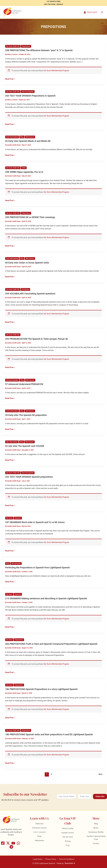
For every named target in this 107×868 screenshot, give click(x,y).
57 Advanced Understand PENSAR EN (24, 384)
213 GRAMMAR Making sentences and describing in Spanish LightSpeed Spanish (46, 599)
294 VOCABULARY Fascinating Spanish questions (30, 294)
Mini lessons (30, 137)
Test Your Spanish (28, 92)
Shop (39, 836)
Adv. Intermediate (12, 442)
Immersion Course (39, 828)
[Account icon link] (90, 12)
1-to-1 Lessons (39, 832)
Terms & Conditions (67, 859)
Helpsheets (39, 840)
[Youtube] (13, 843)
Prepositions (26, 46)
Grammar (18, 518)
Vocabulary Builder (96, 832)
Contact (96, 843)
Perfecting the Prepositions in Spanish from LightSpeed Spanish (37, 568)
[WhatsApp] (18, 843)
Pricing (68, 841)
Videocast (39, 824)
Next (101, 774)
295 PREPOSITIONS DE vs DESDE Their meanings (30, 217)
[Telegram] (11, 847)
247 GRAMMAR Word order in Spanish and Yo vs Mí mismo (35, 522)
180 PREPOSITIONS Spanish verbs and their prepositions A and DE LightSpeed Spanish (49, 735)
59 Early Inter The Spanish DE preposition (26, 415)
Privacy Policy (51, 859)
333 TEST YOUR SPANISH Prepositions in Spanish (30, 96)
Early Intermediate (12, 137)
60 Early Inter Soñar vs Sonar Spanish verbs (27, 263)
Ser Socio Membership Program (56, 71)
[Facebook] (3, 843)
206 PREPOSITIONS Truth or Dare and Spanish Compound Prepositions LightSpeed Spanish (51, 644)
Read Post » (10, 79)
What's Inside (68, 828)
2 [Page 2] (51, 774)
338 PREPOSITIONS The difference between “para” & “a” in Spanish (39, 51)
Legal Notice (38, 859)
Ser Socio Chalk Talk (13, 46)
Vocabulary (25, 290)
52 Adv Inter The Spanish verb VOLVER (25, 446)
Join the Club (68, 837)
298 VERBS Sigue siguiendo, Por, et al (24, 172)
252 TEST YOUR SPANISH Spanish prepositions (29, 477)
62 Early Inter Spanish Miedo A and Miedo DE (28, 141)
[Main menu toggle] (102, 12)
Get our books (16, 564)
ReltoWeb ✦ (70, 863)
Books (96, 828)
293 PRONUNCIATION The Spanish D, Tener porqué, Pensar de (37, 339)
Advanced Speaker (12, 380)
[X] (8, 843)
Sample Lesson (68, 833)
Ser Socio (9, 518)
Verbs (24, 168)
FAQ (68, 845)
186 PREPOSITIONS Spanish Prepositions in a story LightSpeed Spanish (41, 689)
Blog (22, 137)
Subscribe (100, 796)
